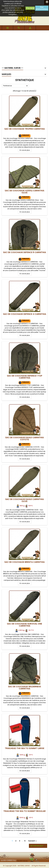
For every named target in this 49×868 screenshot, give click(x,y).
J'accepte (30, 8)
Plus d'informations (42, 8)
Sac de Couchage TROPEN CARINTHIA (25, 129)
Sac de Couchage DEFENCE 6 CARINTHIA (24, 252)
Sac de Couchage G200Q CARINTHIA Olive (24, 192)
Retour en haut (38, 846)
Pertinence (16, 86)
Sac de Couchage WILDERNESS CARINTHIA (24, 688)
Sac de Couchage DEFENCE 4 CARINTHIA (25, 314)
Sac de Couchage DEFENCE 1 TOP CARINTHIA (25, 377)
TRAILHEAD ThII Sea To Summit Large (25, 748)
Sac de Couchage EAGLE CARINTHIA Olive (24, 500)
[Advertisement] (24, 47)
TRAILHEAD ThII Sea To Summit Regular (24, 811)
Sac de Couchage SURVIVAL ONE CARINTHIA (24, 625)
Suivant (33, 841)
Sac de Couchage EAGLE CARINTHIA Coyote (24, 439)
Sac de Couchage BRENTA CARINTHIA (24, 562)
